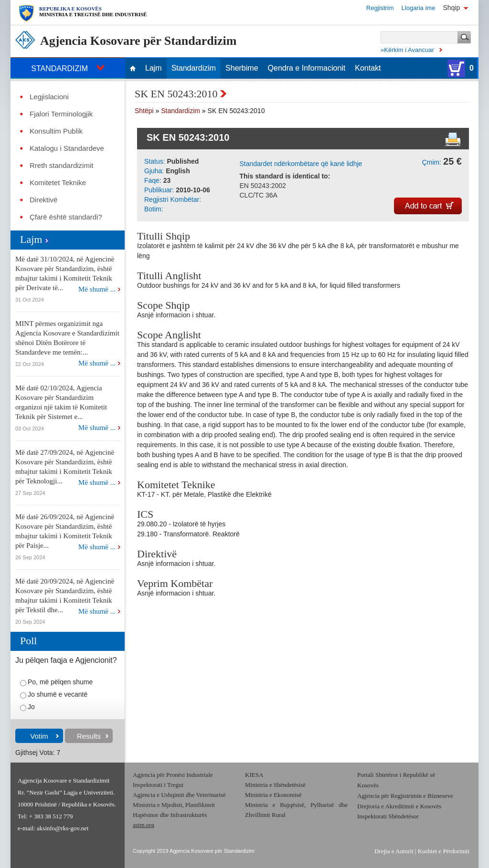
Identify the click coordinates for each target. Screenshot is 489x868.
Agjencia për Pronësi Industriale (173, 775)
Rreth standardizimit (61, 166)
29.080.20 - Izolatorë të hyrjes (181, 524)
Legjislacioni (49, 97)
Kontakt (368, 68)
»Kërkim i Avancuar (407, 50)
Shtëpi (144, 111)
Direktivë (43, 200)
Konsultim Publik (56, 131)
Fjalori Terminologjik (61, 114)
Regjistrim (380, 8)
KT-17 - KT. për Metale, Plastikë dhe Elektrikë (204, 494)
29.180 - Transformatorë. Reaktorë (188, 534)
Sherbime (242, 68)
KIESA (254, 775)
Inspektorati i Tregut (158, 785)
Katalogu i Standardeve (67, 148)
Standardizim (194, 68)
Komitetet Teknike (58, 183)
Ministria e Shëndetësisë (275, 785)
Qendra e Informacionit (307, 68)
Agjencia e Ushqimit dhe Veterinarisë (180, 795)
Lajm (154, 68)
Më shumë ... (97, 289)
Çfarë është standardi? (66, 217)
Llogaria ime (419, 8)
